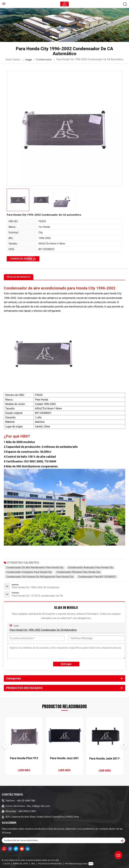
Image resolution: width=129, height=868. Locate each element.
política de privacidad (50, 864)
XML (33, 864)
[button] (124, 745)
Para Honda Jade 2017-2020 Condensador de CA (105, 759)
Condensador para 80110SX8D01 (97, 577)
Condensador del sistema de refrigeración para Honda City (40, 577)
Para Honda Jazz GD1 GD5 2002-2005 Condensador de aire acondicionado (64, 758)
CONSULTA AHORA (21, 259)
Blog (7, 864)
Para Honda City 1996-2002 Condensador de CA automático (43, 630)
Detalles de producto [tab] (19, 277)
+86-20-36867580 (26, 801)
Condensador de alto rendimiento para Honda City (35, 567)
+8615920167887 (27, 811)
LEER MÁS (24, 770)
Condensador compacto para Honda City (29, 572)
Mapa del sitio (21, 864)
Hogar (29, 60)
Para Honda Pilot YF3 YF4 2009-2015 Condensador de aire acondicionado (24, 758)
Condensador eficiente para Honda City (78, 572)
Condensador (44, 59)
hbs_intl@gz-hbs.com (39, 806)
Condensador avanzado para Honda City (91, 567)
